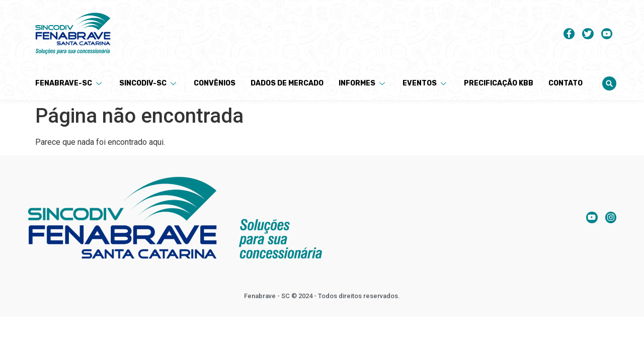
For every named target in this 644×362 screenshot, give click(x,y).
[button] (609, 83)
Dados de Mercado (287, 83)
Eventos (426, 83)
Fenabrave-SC (70, 83)
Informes (363, 83)
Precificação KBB (499, 83)
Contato (566, 83)
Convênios (215, 83)
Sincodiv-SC (149, 83)
